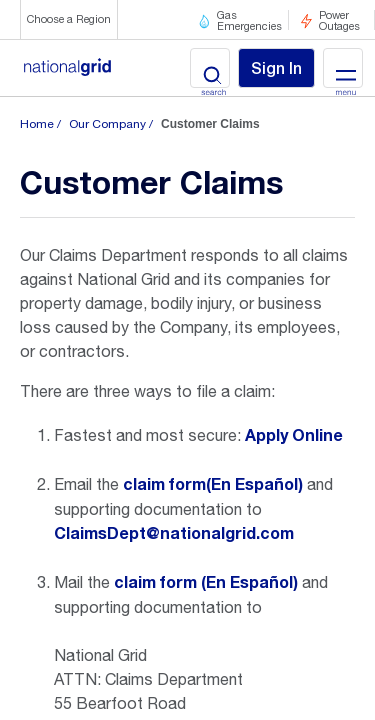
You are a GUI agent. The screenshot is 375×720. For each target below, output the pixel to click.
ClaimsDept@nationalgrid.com (174, 534)
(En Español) (254, 485)
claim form (164, 485)
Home (37, 124)
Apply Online (294, 436)
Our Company (107, 124)
